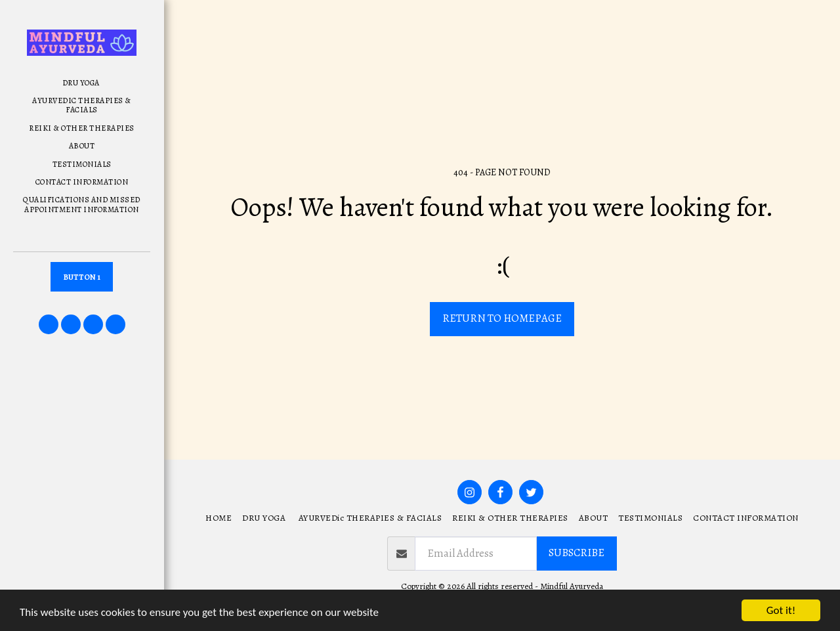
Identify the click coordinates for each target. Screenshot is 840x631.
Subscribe (577, 553)
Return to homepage (502, 318)
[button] (49, 324)
